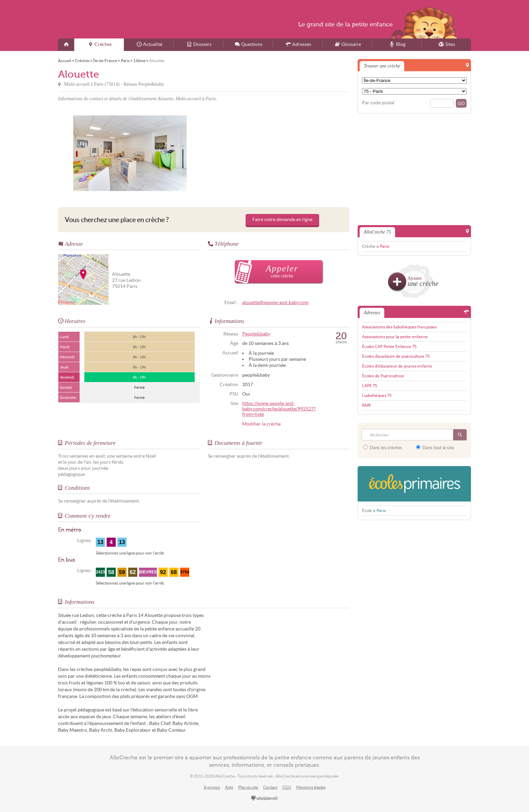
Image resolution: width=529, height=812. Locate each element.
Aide (229, 787)
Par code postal (378, 103)
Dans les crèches (383, 448)
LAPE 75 (370, 386)
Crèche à (375, 246)
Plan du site (248, 787)
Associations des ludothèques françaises (399, 327)
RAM (366, 405)
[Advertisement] (278, 153)
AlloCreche (123, 19)
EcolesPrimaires (414, 484)
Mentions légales (311, 787)
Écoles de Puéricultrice (383, 376)
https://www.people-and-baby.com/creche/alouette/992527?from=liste (279, 409)
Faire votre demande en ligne (282, 220)
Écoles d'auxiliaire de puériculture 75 (396, 356)
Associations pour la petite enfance (395, 337)
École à (374, 511)
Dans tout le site (435, 448)
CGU (287, 787)
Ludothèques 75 (377, 396)
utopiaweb (264, 799)
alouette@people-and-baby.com (275, 303)
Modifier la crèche (261, 424)
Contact (270, 787)
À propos (212, 787)
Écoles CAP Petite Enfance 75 (389, 347)
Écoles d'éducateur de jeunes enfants (397, 366)
